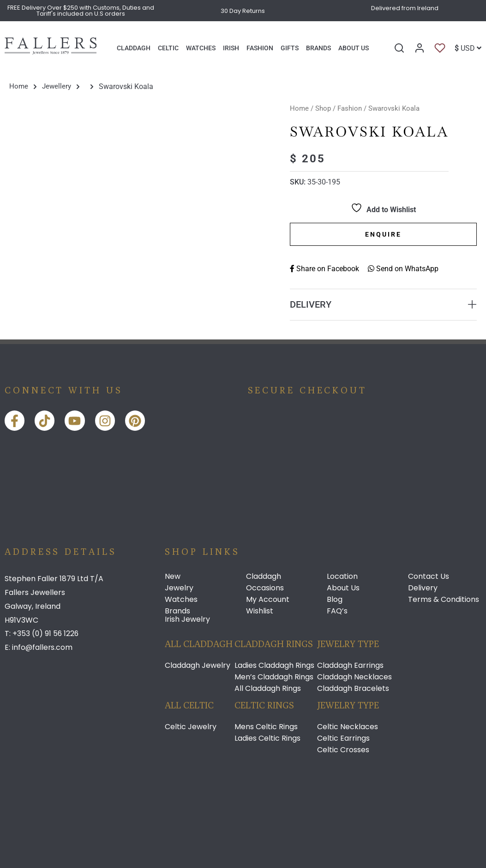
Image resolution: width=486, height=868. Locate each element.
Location (342, 577)
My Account (268, 600)
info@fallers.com (43, 647)
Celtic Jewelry (191, 727)
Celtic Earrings (343, 738)
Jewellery (58, 86)
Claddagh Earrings (350, 666)
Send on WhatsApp (403, 268)
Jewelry (179, 588)
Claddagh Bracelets (353, 689)
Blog (335, 600)
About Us (343, 588)
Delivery (423, 588)
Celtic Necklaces (348, 727)
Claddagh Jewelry (198, 666)
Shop (323, 108)
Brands (177, 611)
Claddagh (264, 577)
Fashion (350, 108)
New (173, 577)
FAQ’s (337, 611)
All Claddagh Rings (268, 689)
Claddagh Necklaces (354, 677)
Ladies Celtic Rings (267, 738)
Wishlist (260, 611)
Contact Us (429, 577)
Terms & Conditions (444, 600)
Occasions (265, 588)
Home (19, 86)
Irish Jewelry (187, 619)
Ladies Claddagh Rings (274, 666)
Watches (181, 600)
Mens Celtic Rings (266, 727)
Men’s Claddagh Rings (274, 677)
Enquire (383, 234)
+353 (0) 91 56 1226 (46, 633)
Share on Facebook (324, 268)
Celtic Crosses (343, 750)
